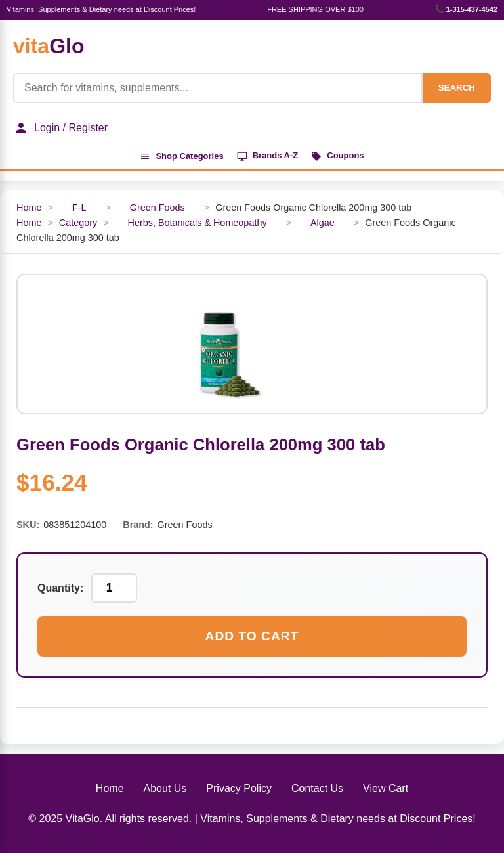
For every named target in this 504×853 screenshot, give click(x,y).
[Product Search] (218, 88)
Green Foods (157, 208)
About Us (165, 788)
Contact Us (317, 788)
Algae (323, 223)
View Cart (386, 788)
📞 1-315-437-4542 (466, 9)
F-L (79, 208)
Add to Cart (252, 636)
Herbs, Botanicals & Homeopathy (198, 223)
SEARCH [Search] (457, 88)
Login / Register (60, 128)
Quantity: (60, 588)
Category (78, 223)
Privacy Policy (239, 788)
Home (29, 208)
